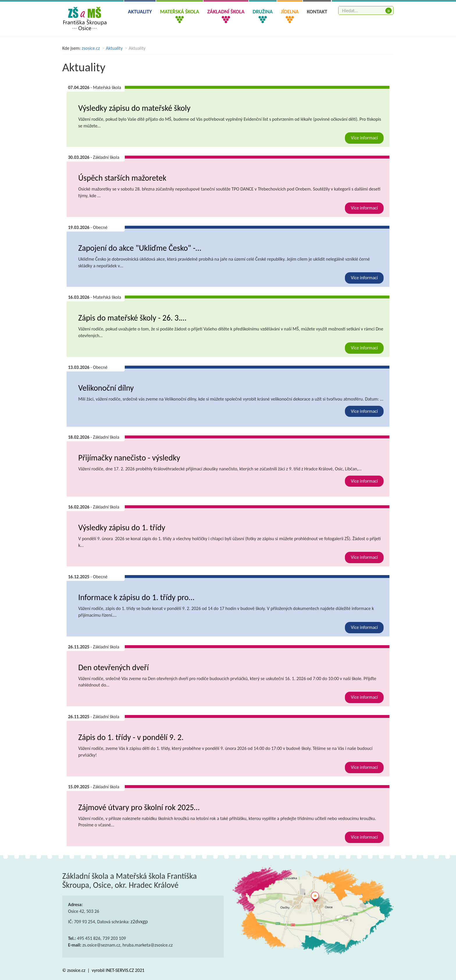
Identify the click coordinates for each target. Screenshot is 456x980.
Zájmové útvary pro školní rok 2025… (139, 807)
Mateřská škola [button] (179, 12)
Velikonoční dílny (106, 388)
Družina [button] (263, 12)
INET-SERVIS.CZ (120, 970)
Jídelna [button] (290, 12)
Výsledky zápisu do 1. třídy (122, 528)
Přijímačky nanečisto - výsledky (129, 458)
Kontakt (317, 12)
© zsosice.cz (74, 970)
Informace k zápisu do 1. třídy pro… (136, 597)
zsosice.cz (91, 48)
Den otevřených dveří (113, 667)
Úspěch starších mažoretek (122, 178)
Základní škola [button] (226, 12)
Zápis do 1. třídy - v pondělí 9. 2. (131, 737)
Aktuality (140, 12)
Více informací (364, 138)
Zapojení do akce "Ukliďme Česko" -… (140, 248)
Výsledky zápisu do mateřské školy (134, 108)
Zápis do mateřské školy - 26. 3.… (132, 318)
